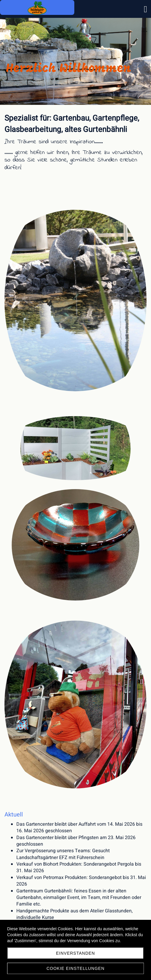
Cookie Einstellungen (75, 968)
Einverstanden (76, 953)
